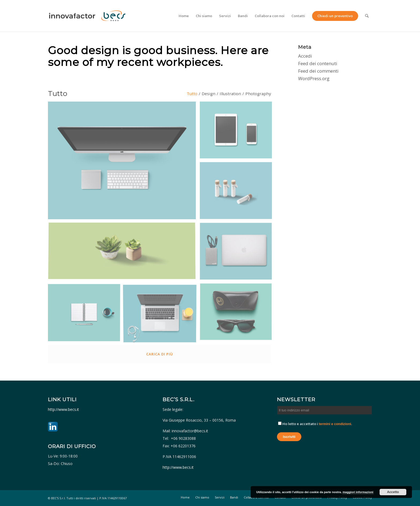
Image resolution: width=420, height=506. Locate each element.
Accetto (393, 492)
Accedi (305, 56)
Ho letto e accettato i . (315, 424)
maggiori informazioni (358, 492)
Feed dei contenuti (318, 63)
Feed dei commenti (318, 71)
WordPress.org (314, 78)
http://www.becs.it (64, 409)
